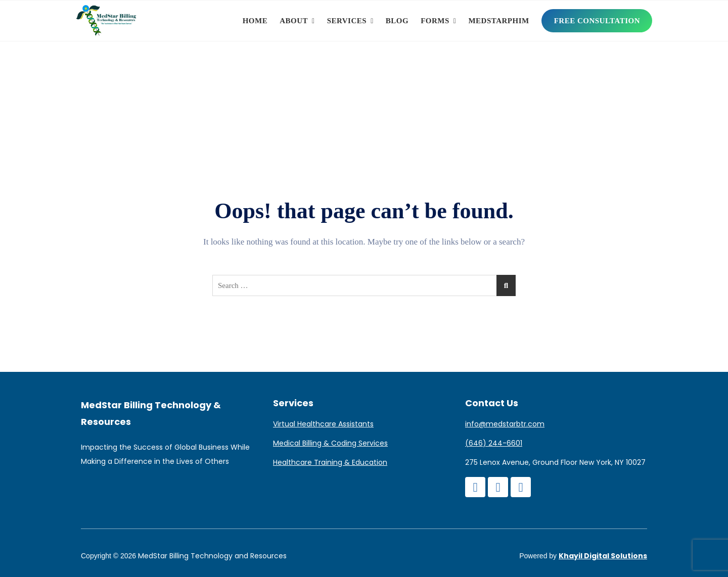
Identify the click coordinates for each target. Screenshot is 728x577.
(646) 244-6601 (494, 443)
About (294, 21)
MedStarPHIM (498, 21)
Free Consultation (597, 21)
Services (347, 21)
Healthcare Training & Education (330, 462)
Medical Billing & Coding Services (330, 443)
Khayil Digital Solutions (603, 556)
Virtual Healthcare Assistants (323, 424)
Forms (435, 21)
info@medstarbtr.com (505, 424)
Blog (397, 21)
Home (255, 21)
